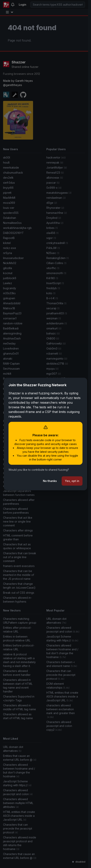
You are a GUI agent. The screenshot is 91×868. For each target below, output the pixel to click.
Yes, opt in (72, 481)
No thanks (50, 481)
